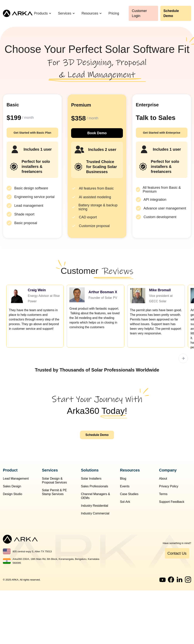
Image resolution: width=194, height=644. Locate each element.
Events (125, 486)
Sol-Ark (125, 502)
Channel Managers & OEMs (95, 496)
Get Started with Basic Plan (32, 133)
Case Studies (129, 494)
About (163, 479)
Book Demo (97, 133)
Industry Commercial (95, 513)
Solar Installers (91, 479)
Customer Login (139, 13)
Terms (163, 494)
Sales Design (12, 486)
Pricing (114, 13)
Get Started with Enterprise (162, 133)
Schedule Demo (171, 13)
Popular (115, 105)
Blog (123, 479)
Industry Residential (95, 506)
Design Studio (13, 494)
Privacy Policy (169, 486)
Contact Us (177, 553)
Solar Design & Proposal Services (54, 480)
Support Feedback (172, 502)
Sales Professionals (95, 486)
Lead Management (16, 479)
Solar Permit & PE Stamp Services (54, 492)
